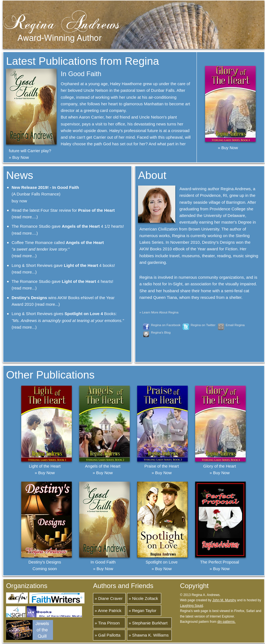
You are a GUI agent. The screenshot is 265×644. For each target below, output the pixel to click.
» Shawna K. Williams (149, 635)
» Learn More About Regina (159, 312)
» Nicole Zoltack (143, 598)
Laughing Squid (191, 606)
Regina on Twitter (203, 325)
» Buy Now (19, 157)
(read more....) (25, 217)
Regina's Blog (161, 332)
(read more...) (24, 256)
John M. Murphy (224, 600)
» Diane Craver (109, 598)
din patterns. (226, 622)
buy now (19, 201)
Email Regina (235, 325)
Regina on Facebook (166, 325)
